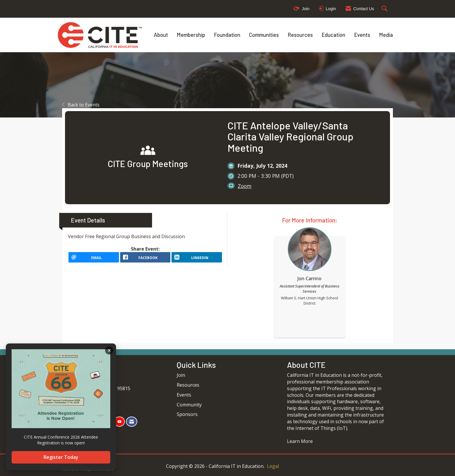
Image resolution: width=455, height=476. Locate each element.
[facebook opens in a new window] (145, 259)
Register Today (61, 457)
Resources (300, 35)
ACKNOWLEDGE (109, 350)
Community (189, 405)
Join (181, 375)
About (161, 35)
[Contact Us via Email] (132, 422)
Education (333, 35)
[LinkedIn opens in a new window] (197, 259)
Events (362, 35)
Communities (264, 35)
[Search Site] (385, 9)
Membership (191, 35)
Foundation (227, 35)
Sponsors (187, 414)
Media (386, 35)
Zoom (245, 186)
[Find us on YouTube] (119, 422)
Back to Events (81, 105)
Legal (273, 466)
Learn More (300, 441)
